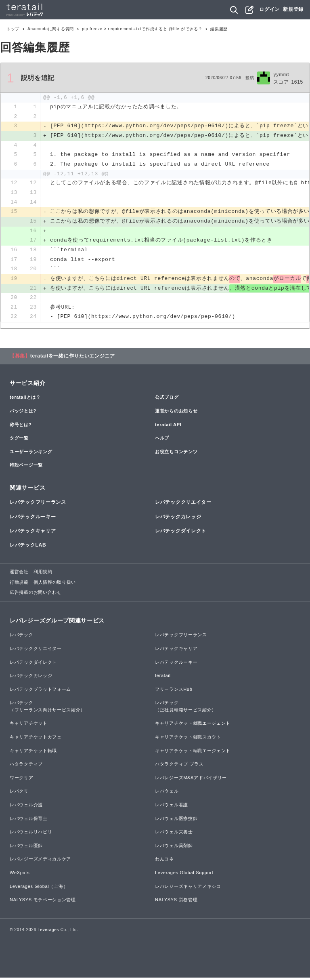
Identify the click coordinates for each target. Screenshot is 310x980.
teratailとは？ (25, 400)
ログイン (269, 9)
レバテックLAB (28, 547)
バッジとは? (23, 413)
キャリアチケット (29, 726)
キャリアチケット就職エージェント (193, 726)
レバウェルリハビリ (31, 834)
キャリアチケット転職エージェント (193, 753)
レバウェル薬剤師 (174, 848)
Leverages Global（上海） (39, 888)
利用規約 (43, 574)
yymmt (281, 74)
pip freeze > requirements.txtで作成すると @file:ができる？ (142, 29)
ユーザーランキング (31, 454)
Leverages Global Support (184, 875)
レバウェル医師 (26, 848)
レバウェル (167, 793)
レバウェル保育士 (29, 820)
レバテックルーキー (33, 519)
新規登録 (293, 9)
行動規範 (19, 585)
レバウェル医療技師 (176, 820)
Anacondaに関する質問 (51, 29)
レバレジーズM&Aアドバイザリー (191, 780)
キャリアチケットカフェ (36, 739)
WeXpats (20, 875)
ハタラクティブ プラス (179, 766)
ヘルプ (162, 440)
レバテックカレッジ (178, 519)
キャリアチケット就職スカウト (188, 739)
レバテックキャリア (33, 533)
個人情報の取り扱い (55, 585)
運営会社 (19, 574)
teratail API (168, 427)
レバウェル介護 (26, 807)
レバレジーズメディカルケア (40, 861)
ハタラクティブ (26, 766)
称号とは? (21, 427)
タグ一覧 (19, 440)
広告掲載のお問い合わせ (36, 595)
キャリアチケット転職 (33, 753)
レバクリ (19, 793)
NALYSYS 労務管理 (176, 902)
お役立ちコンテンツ (176, 454)
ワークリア (22, 780)
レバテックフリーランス (38, 505)
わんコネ (164, 861)
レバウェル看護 (172, 807)
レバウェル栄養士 (174, 834)
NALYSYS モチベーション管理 (43, 902)
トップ (13, 29)
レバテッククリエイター (183, 505)
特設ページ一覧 (26, 467)
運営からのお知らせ (176, 413)
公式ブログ (167, 400)
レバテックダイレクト (181, 533)
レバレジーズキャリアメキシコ (188, 888)
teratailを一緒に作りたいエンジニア (73, 358)
